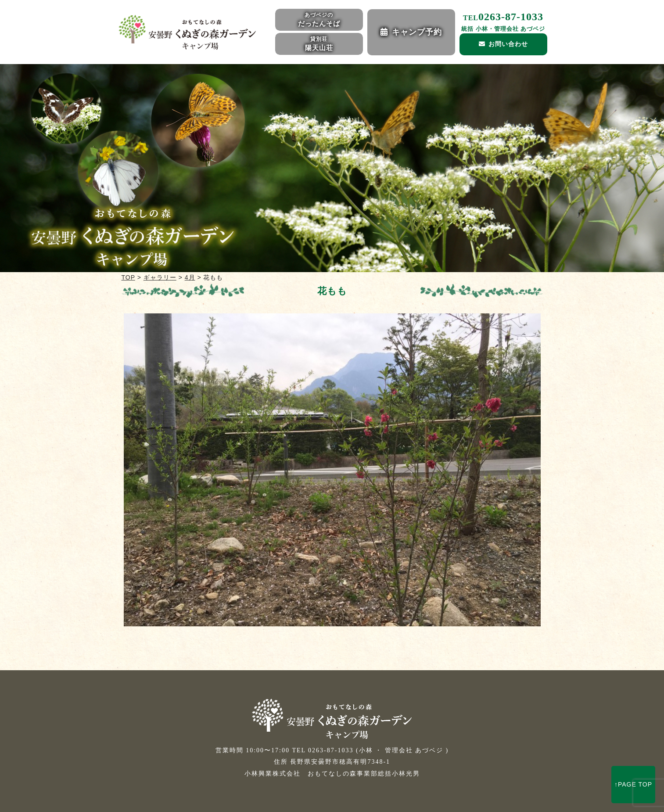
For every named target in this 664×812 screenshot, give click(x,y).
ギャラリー (160, 277)
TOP (128, 277)
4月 (190, 277)
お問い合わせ (508, 44)
